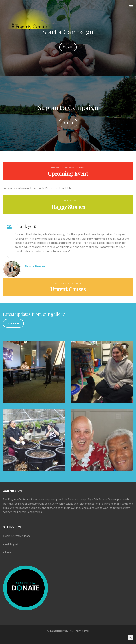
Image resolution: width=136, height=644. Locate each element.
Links (8, 552)
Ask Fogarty (12, 544)
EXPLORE (68, 123)
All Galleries (13, 323)
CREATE (68, 47)
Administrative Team (17, 536)
